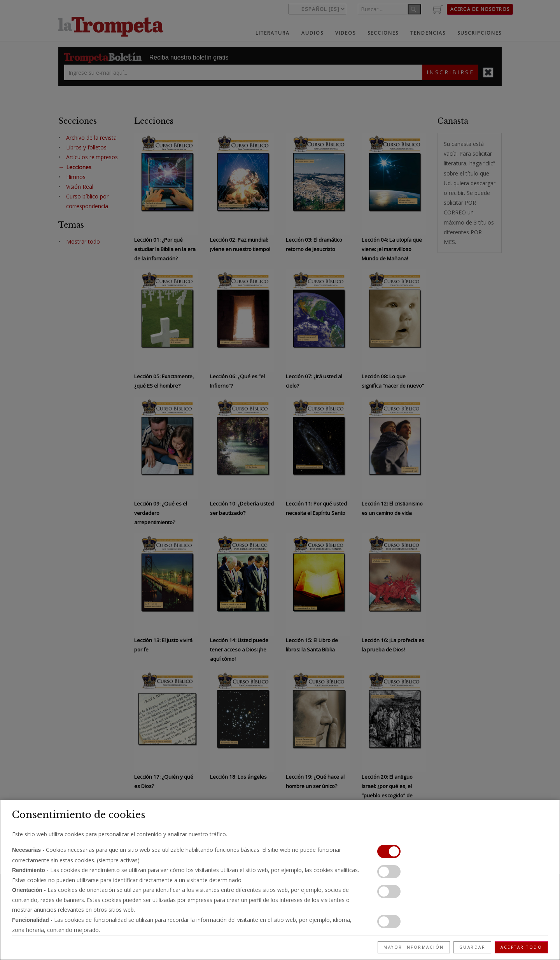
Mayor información (414, 947)
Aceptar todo (521, 947)
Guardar (472, 947)
